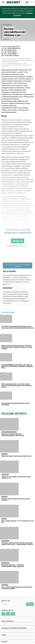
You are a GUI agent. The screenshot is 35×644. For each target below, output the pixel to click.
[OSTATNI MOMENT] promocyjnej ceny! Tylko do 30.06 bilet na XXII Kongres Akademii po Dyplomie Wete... (17, 366)
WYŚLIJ (30, 604)
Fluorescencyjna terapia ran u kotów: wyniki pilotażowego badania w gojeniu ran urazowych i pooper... (17, 385)
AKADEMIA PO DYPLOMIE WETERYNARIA (14, 628)
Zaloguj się (17, 241)
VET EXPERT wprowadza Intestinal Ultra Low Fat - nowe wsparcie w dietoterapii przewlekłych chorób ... (17, 328)
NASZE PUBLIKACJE (8, 621)
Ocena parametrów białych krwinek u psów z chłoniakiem (16, 404)
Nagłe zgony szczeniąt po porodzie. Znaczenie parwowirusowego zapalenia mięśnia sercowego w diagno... (17, 347)
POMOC (4, 635)
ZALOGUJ (31, 2)
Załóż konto (25, 246)
